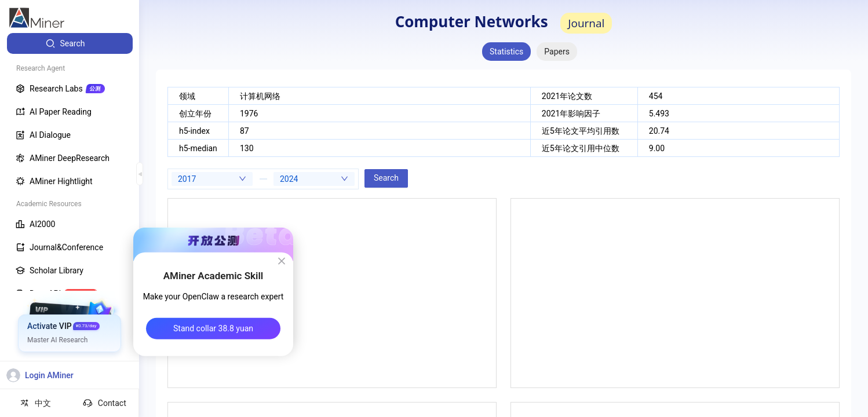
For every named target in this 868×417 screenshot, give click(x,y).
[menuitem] (70, 43)
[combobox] (212, 179)
